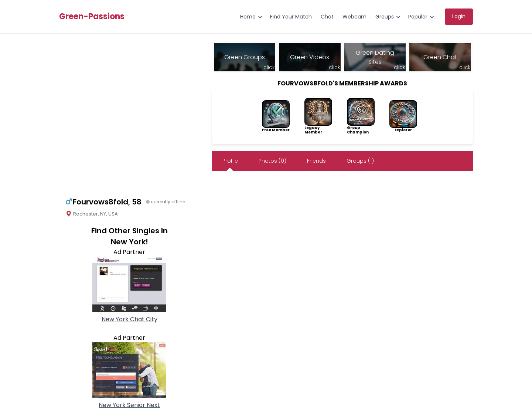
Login (459, 16)
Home (248, 17)
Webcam (354, 17)
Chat (327, 17)
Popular (418, 17)
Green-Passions (92, 17)
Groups (385, 17)
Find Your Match (291, 17)
